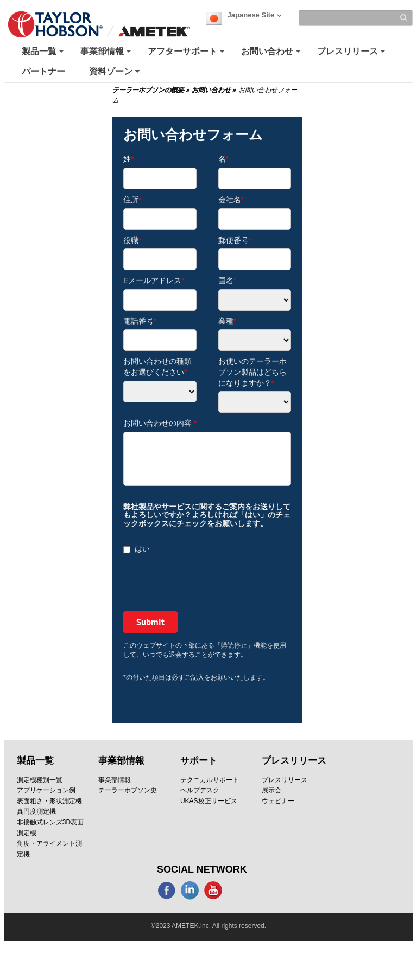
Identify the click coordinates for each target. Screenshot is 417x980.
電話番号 (140, 321)
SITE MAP (210, 939)
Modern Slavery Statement (128, 939)
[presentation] (206, 584)
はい (137, 549)
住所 (132, 200)
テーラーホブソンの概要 (151, 90)
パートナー (43, 71)
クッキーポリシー (195, 928)
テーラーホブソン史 (128, 790)
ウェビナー (278, 801)
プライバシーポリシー (108, 928)
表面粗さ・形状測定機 (49, 801)
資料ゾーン (116, 74)
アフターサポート (187, 54)
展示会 (271, 790)
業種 (227, 321)
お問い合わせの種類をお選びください (157, 367)
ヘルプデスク (200, 790)
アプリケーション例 (46, 790)
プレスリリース (352, 54)
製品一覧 (44, 54)
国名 (227, 280)
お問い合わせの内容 (160, 423)
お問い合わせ (272, 54)
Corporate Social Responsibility (296, 928)
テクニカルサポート (210, 780)
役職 (132, 240)
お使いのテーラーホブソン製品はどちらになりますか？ (252, 372)
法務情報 (317, 939)
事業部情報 (107, 54)
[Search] (356, 18)
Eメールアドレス (154, 280)
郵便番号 (235, 240)
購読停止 (264, 939)
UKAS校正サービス (209, 801)
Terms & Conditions (209, 949)
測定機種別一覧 (40, 780)
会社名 (231, 200)
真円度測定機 (36, 811)
